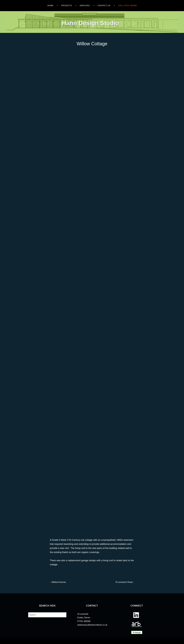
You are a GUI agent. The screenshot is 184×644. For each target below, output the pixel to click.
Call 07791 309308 (127, 5)
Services (85, 5)
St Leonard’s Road (124, 582)
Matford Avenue (59, 582)
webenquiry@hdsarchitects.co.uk (92, 625)
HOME (50, 5)
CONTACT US (104, 5)
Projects (66, 5)
